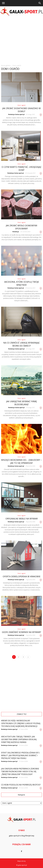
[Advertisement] (21, 40)
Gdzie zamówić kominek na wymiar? (21, 632)
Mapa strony (21, 861)
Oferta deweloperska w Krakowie (22, 576)
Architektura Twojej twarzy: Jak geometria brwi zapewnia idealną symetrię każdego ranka (19, 739)
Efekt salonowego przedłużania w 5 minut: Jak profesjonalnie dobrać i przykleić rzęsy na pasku (20, 755)
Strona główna (6, 65)
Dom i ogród (21, 105)
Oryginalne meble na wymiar (22, 519)
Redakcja (16, 232)
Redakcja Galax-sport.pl (16, 114)
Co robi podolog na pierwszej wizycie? (21, 785)
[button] (40, 3)
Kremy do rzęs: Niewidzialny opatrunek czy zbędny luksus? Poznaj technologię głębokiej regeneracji (21, 723)
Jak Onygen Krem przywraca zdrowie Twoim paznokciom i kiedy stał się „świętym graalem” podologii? (20, 771)
